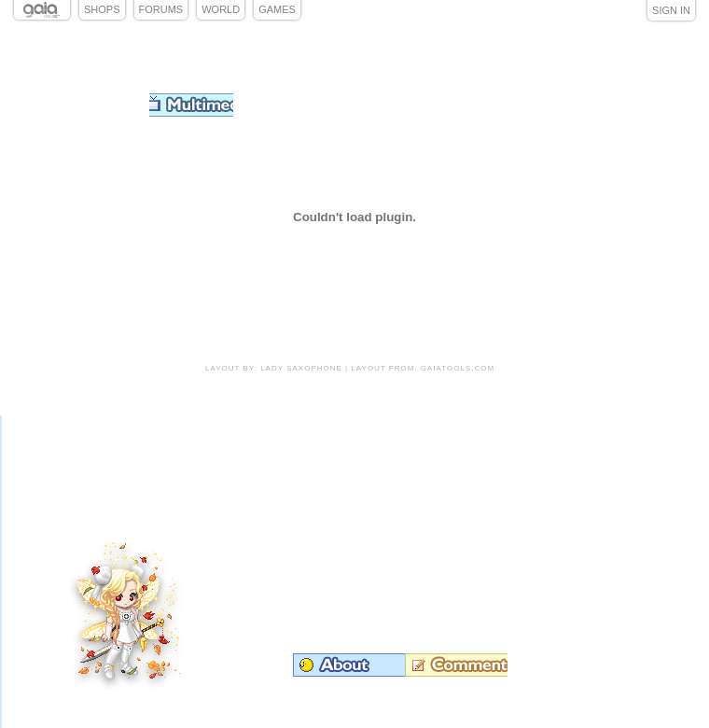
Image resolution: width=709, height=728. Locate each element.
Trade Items (558, 495)
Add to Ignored (590, 465)
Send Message (587, 524)
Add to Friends (619, 495)
